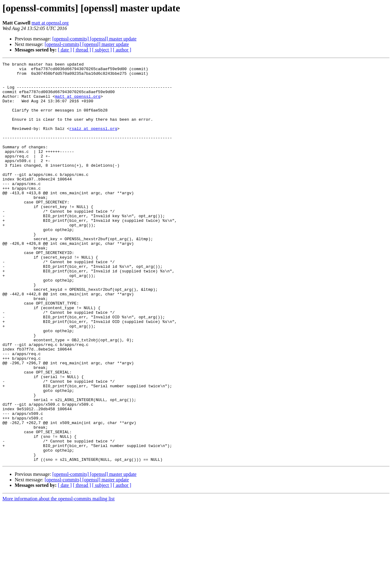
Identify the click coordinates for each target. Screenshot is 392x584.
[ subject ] (102, 50)
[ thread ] (82, 50)
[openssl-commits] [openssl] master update (94, 39)
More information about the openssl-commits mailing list (58, 579)
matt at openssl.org (50, 23)
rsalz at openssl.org (93, 142)
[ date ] (65, 50)
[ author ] (122, 50)
